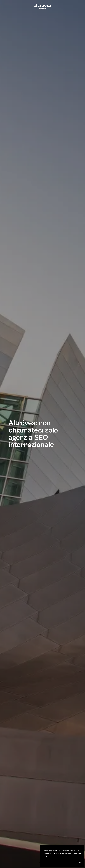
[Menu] (4, 3)
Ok (80, 862)
